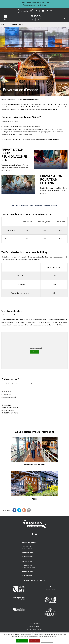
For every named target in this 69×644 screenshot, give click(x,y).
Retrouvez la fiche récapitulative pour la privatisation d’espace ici (34, 205)
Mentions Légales (34, 626)
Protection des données (35, 629)
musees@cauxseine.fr (9, 397)
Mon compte (26, 11)
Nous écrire (28, 552)
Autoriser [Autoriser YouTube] (34, 352)
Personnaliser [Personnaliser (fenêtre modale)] (47, 641)
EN (47, 11)
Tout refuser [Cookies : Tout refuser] (35, 641)
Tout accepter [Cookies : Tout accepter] (22, 641)
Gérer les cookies (35, 623)
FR (51, 11)
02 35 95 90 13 (28, 557)
